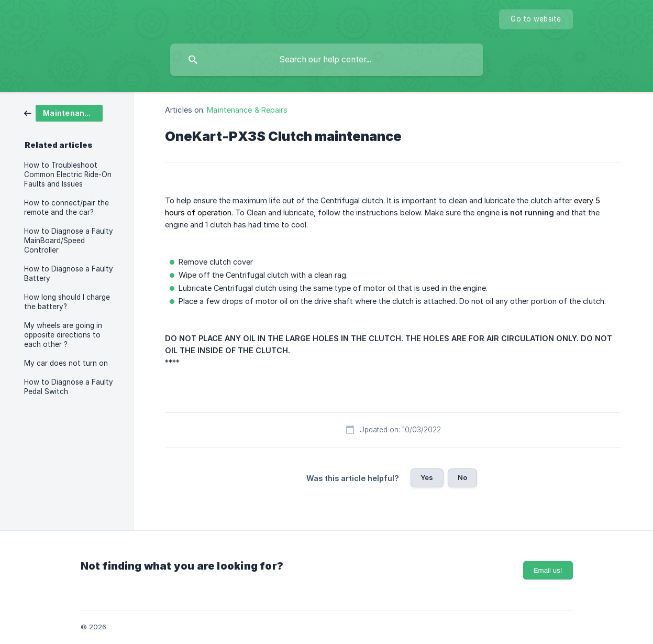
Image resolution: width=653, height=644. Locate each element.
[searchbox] (327, 60)
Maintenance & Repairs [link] (247, 110)
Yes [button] (427, 477)
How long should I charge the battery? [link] (67, 302)
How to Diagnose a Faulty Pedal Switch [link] (69, 387)
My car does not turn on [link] (66, 363)
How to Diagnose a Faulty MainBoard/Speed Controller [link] (69, 241)
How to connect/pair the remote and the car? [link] (67, 208)
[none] (536, 19)
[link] (63, 112)
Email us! (548, 570)
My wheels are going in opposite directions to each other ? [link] (63, 335)
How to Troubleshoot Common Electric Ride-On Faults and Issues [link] (68, 174)
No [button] (462, 477)
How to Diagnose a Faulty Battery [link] (69, 274)
